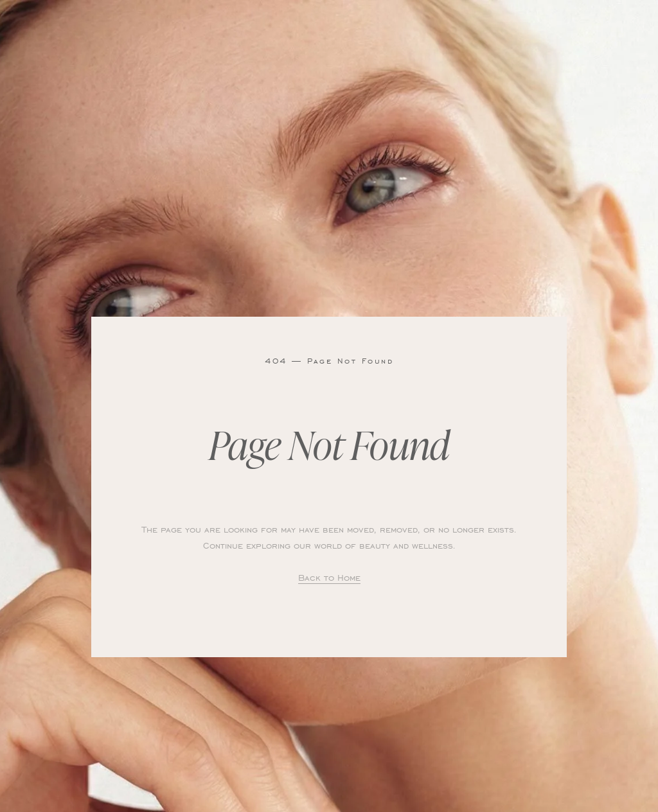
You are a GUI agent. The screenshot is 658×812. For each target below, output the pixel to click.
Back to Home (329, 577)
